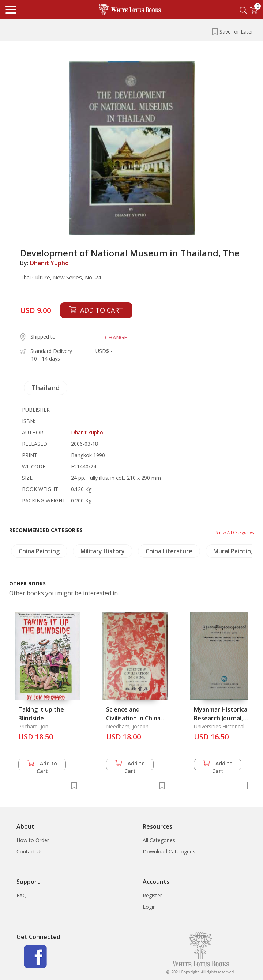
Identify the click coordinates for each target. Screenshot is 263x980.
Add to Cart (42, 765)
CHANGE (116, 337)
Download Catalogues (169, 851)
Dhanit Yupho (49, 263)
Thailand (46, 388)
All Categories (159, 840)
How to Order (33, 840)
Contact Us (30, 851)
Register (152, 895)
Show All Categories (235, 532)
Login (149, 907)
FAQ (22, 895)
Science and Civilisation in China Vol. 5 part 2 (133, 718)
